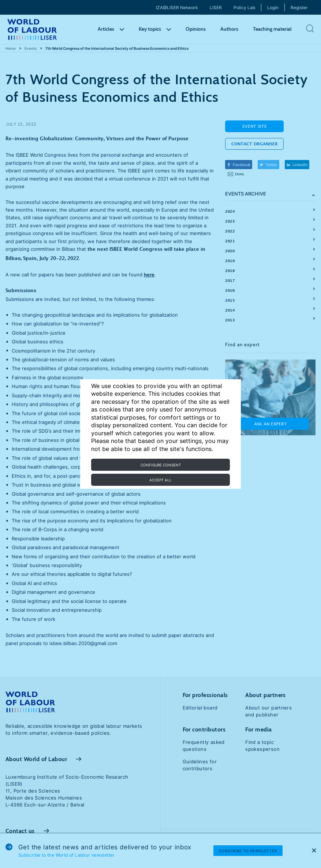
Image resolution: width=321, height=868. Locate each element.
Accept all (160, 480)
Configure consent (161, 465)
